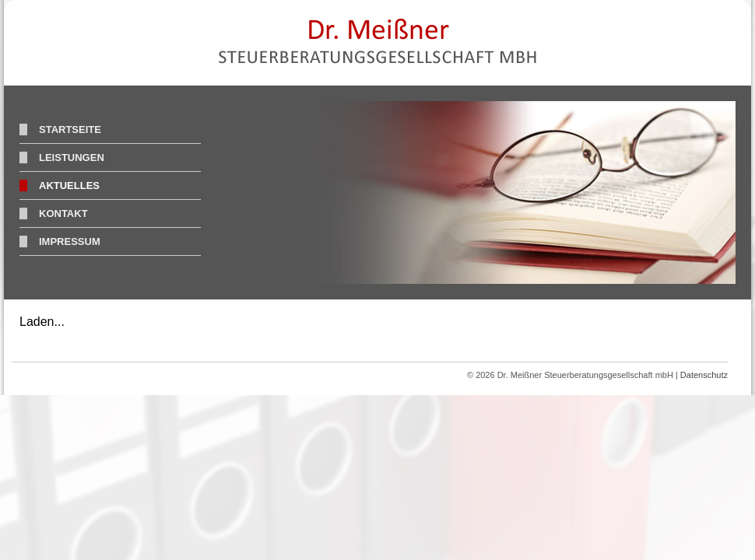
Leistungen (72, 157)
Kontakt (63, 213)
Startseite (70, 129)
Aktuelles (69, 185)
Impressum (70, 241)
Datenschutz (704, 375)
